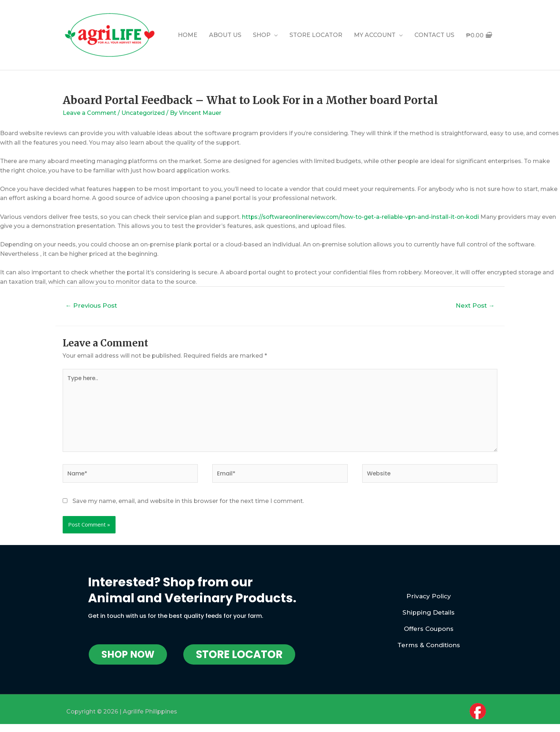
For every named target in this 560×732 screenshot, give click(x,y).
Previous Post (92, 305)
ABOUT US (225, 35)
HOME (188, 35)
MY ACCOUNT (375, 35)
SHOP (262, 35)
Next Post (475, 305)
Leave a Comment (90, 113)
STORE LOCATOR (316, 35)
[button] (128, 655)
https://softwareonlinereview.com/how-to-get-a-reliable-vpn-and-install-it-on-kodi (362, 217)
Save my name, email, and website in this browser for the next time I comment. (188, 502)
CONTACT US (434, 35)
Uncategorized (144, 113)
